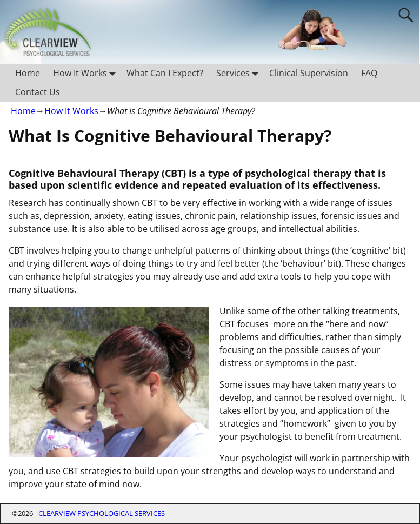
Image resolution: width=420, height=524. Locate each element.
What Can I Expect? (165, 73)
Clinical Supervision (309, 73)
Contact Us (38, 92)
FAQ (369, 73)
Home (28, 73)
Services (239, 73)
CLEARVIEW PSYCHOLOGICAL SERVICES (102, 513)
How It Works (86, 73)
